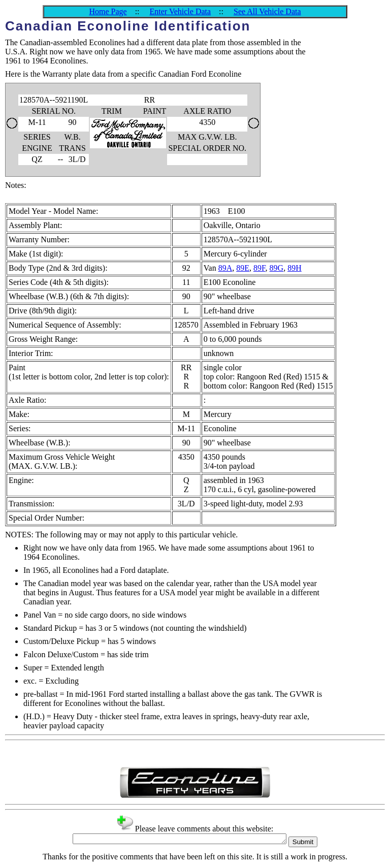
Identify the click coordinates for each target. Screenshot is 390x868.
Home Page (108, 11)
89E (243, 268)
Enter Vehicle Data (181, 11)
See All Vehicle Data (267, 11)
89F (259, 268)
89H (295, 268)
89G (277, 268)
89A (225, 268)
